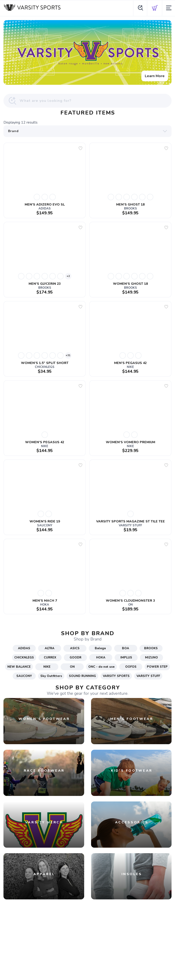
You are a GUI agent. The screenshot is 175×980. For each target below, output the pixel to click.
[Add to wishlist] (80, 148)
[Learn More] (87, 52)
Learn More (155, 76)
